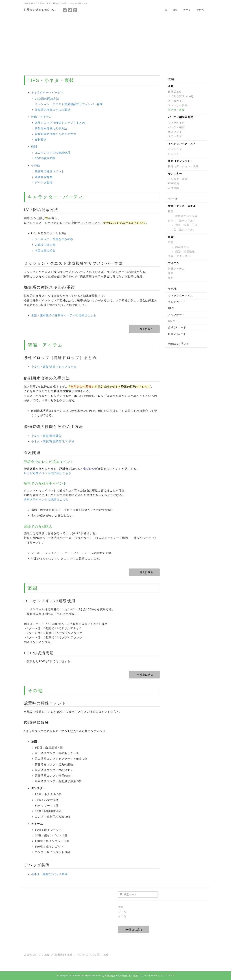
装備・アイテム (42, 117)
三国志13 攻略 (64, 955)
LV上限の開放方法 (47, 99)
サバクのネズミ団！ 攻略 (93, 955)
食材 (171, 278)
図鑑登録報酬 (44, 177)
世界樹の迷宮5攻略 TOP (40, 10)
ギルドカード (176, 302)
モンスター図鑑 (178, 179)
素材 (171, 273)
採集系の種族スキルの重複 (53, 110)
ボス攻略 (174, 188)
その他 (200, 10)
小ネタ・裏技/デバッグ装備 (49, 874)
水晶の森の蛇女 (45, 250)
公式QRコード (177, 327)
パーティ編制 (176, 127)
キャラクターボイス (181, 296)
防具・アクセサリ (179, 256)
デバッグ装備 (44, 182)
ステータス (175, 136)
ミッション (175, 149)
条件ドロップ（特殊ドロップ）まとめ (60, 123)
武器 (171, 242)
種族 (171, 211)
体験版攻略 (175, 92)
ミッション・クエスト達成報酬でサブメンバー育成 (69, 104)
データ (187, 10)
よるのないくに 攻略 (37, 955)
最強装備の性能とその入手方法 (56, 134)
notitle (78, 976)
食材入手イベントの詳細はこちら (46, 499)
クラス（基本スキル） (182, 221)
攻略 (175, 10)
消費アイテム (176, 269)
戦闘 (34, 147)
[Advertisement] (115, 43)
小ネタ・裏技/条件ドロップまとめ (54, 367)
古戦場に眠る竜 (45, 245)
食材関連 (41, 140)
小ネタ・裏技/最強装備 (47, 436)
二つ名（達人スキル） (182, 230)
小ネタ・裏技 (176, 110)
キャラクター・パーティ (47, 92)
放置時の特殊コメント (50, 171)
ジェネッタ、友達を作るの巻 (54, 239)
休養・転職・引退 (186, 225)
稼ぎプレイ (175, 132)
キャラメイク (176, 123)
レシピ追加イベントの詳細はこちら (48, 473)
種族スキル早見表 (186, 216)
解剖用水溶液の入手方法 (51, 128)
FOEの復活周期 (45, 158)
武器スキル (182, 247)
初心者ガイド (176, 101)
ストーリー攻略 (178, 105)
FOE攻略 (174, 183)
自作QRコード (177, 334)
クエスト (174, 154)
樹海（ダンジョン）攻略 (183, 166)
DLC (171, 308)
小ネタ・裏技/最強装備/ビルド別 (53, 441)
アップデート (176, 315)
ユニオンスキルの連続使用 (53, 153)
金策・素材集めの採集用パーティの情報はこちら (64, 315)
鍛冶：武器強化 (185, 251)
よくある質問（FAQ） (182, 96)
